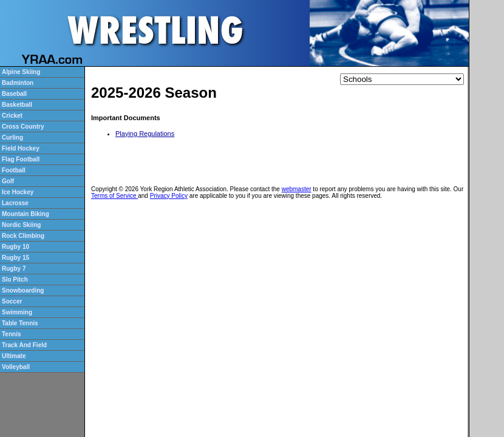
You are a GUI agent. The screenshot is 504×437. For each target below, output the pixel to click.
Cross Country (23, 127)
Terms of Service (114, 196)
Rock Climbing (23, 236)
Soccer (12, 301)
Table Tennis (20, 323)
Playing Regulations (145, 134)
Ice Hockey (18, 192)
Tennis (11, 334)
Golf (8, 181)
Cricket (12, 116)
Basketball (17, 105)
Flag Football (21, 159)
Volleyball (16, 367)
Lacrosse (15, 203)
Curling (12, 137)
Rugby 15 (15, 258)
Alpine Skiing (21, 72)
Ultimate (14, 356)
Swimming (17, 312)
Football (14, 170)
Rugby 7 (14, 269)
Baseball (14, 94)
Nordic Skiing (21, 225)
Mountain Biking (26, 214)
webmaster (297, 189)
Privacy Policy (169, 196)
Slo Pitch (15, 279)
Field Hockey (21, 148)
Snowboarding (23, 290)
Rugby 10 (15, 247)
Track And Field (24, 345)
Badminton (18, 83)
